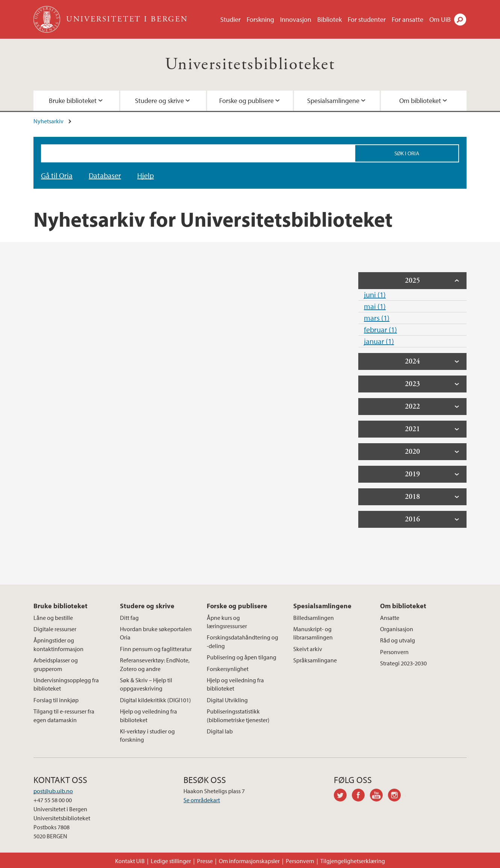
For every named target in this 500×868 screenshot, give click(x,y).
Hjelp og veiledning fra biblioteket (148, 715)
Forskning (260, 19)
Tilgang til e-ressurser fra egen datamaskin (64, 715)
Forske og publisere (246, 101)
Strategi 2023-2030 (403, 663)
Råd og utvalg (398, 640)
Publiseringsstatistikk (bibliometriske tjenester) (238, 715)
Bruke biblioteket (73, 101)
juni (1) (375, 295)
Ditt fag (129, 618)
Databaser (105, 175)
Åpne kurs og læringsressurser (227, 622)
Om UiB (440, 19)
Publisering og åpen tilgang (242, 657)
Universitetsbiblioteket (250, 64)
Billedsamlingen (314, 618)
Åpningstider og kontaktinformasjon (58, 644)
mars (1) (377, 318)
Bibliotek (330, 19)
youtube (379, 796)
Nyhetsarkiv (48, 121)
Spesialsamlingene (333, 101)
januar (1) (379, 341)
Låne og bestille (53, 618)
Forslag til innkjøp (56, 700)
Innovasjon (296, 19)
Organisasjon (397, 629)
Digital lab (220, 731)
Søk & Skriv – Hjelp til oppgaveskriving (146, 684)
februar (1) (380, 329)
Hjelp (145, 175)
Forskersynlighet (228, 669)
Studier (230, 19)
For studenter (367, 19)
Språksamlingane (315, 660)
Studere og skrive (159, 101)
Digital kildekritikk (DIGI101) (155, 700)
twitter (343, 796)
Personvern (394, 652)
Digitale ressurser (55, 629)
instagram (397, 796)
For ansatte (408, 19)
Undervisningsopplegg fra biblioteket (66, 684)
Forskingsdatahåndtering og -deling (242, 641)
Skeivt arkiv (308, 649)
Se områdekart (202, 800)
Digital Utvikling (227, 700)
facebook (361, 796)
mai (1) (375, 306)
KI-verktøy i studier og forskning (147, 735)
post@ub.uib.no (53, 791)
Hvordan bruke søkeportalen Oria (156, 633)
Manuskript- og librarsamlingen (313, 633)
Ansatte (390, 618)
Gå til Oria (57, 175)
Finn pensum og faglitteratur (156, 649)
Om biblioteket (420, 101)
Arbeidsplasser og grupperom (56, 664)
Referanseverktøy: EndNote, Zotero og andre (155, 664)
